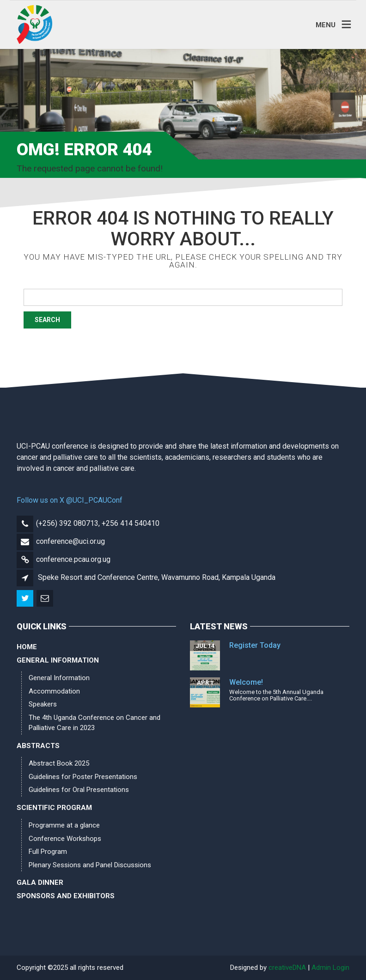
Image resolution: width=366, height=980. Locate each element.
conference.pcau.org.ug (73, 559)
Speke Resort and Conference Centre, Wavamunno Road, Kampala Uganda (157, 577)
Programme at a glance (64, 825)
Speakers (43, 704)
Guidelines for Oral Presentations (79, 790)
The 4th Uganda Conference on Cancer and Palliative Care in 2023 (95, 723)
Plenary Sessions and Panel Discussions (90, 865)
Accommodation (54, 691)
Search (47, 320)
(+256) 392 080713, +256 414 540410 (98, 523)
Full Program (48, 852)
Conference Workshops (65, 839)
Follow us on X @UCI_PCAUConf (70, 500)
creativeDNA (287, 968)
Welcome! (246, 682)
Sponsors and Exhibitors (66, 896)
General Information (58, 660)
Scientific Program (54, 808)
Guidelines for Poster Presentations (83, 777)
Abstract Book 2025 (59, 763)
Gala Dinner (40, 883)
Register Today (255, 645)
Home (27, 647)
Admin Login (330, 968)
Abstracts (38, 746)
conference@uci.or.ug (70, 541)
